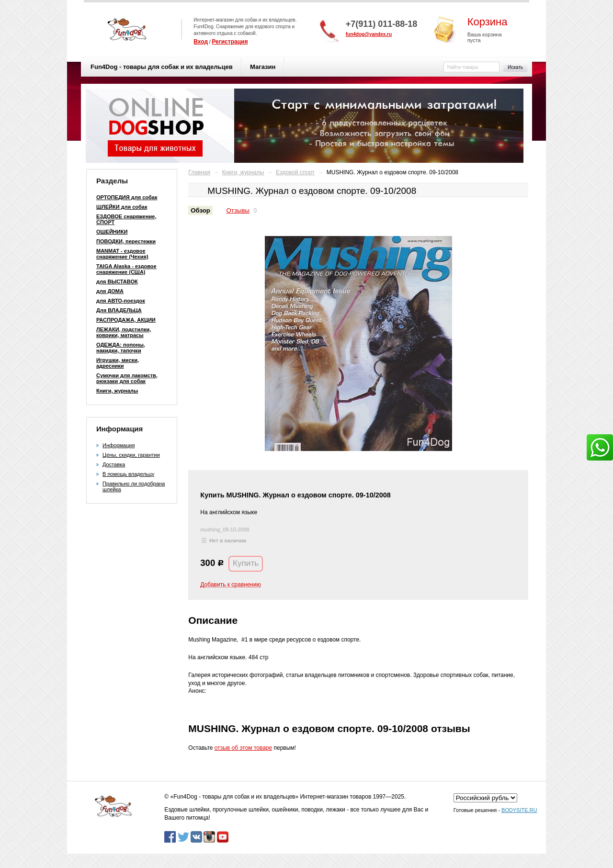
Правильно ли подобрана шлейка (134, 486)
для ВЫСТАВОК (117, 282)
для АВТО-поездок (121, 301)
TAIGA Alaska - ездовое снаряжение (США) (126, 269)
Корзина (488, 22)
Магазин (263, 67)
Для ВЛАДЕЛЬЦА (119, 310)
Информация (119, 445)
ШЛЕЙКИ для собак (122, 207)
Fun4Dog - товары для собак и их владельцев (162, 67)
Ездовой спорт (295, 172)
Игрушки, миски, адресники (118, 363)
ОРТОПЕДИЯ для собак (127, 197)
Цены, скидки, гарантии (131, 455)
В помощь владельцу (128, 474)
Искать (515, 67)
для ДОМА (110, 291)
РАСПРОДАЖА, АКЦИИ (126, 320)
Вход (201, 42)
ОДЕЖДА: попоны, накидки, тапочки (121, 348)
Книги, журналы (117, 391)
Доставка (114, 464)
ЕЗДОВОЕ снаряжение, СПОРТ (126, 219)
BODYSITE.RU (519, 810)
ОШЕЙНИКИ (112, 232)
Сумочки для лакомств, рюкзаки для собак (127, 378)
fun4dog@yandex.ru (369, 34)
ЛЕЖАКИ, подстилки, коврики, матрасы (124, 332)
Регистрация (230, 42)
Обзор (200, 210)
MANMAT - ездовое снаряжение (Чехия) (122, 254)
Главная (199, 172)
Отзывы (238, 210)
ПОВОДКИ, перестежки (126, 241)
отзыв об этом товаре (243, 748)
